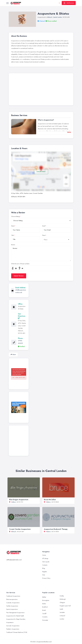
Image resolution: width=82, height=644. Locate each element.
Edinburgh (63, 599)
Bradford (45, 607)
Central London (57, 17)
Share (13, 354)
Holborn (13, 502)
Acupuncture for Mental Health (15, 616)
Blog (44, 568)
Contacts (45, 565)
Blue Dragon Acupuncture (19, 500)
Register (45, 572)
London (62, 619)
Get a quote (46, 562)
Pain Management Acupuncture (15, 613)
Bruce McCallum (50, 500)
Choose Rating (15, 216)
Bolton (44, 604)
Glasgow (62, 602)
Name (13, 226)
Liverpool (62, 616)
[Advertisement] (41, 90)
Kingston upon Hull (65, 606)
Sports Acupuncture (12, 609)
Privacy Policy (46, 578)
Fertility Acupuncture (12, 606)
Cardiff (44, 614)
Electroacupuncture (12, 599)
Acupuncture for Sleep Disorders (16, 619)
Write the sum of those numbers (20, 264)
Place (44, 235)
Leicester (62, 612)
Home (44, 555)
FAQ (44, 575)
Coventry (45, 617)
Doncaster (45, 620)
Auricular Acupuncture (13, 626)
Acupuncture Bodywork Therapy (56, 529)
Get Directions (22, 316)
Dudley (62, 596)
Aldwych (50, 17)
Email (44, 226)
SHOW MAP (41, 172)
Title (12, 235)
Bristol (44, 610)
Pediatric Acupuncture (13, 629)
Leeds (61, 609)
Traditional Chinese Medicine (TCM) (17, 632)
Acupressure (10, 622)
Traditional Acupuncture (13, 596)
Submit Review (19, 276)
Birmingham (46, 600)
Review (13, 245)
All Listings (45, 558)
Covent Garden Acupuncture (20, 529)
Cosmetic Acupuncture (13, 603)
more (69, 132)
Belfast (44, 597)
